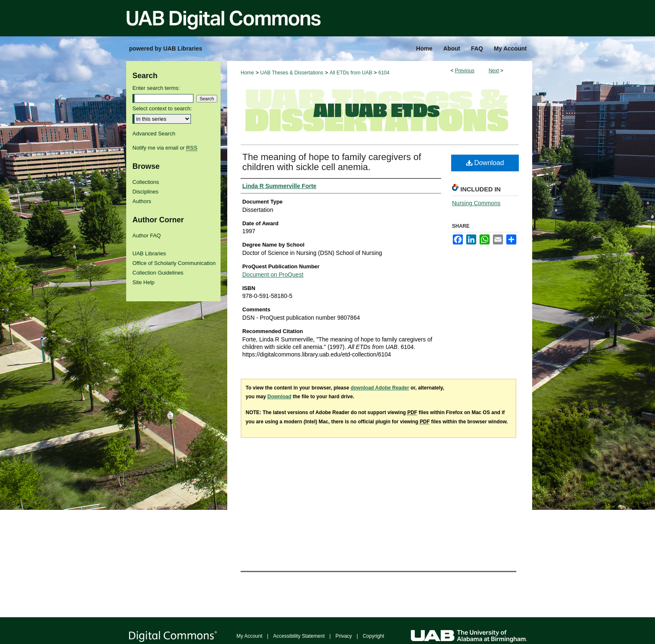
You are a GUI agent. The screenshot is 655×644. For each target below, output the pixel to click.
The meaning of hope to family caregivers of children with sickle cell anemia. (332, 162)
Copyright (373, 636)
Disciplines (145, 192)
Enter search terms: (156, 88)
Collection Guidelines (158, 273)
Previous (465, 71)
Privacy (344, 636)
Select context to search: (162, 108)
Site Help (143, 282)
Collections (146, 182)
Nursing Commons (476, 203)
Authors (142, 201)
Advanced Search (154, 134)
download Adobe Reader (380, 388)
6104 (384, 73)
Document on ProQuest (273, 275)
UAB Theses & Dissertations (292, 73)
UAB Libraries (149, 253)
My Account (249, 636)
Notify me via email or (165, 148)
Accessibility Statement (299, 636)
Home (247, 73)
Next (494, 71)
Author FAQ (147, 235)
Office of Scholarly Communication (174, 263)
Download (485, 163)
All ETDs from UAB (351, 73)
